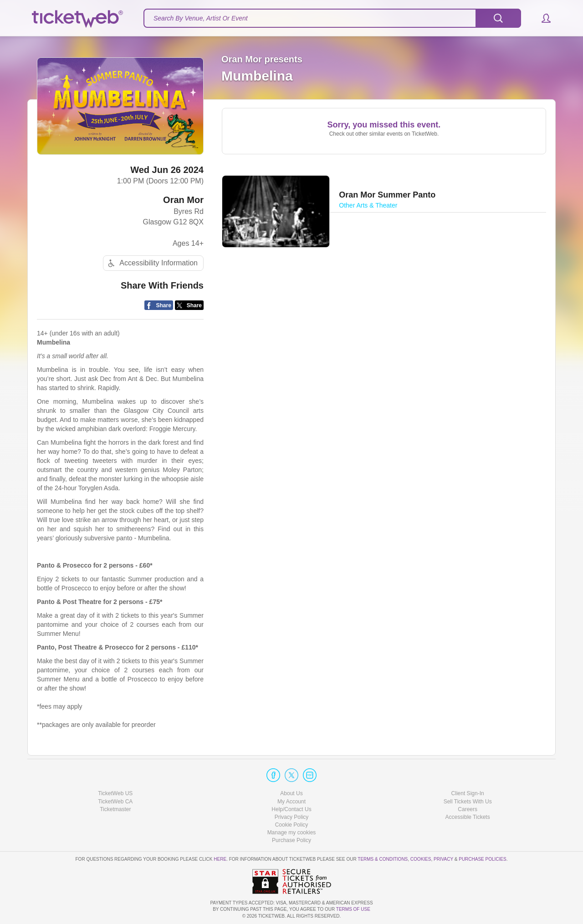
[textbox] (332, 18)
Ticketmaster (115, 809)
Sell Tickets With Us (468, 802)
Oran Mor (183, 200)
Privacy (443, 859)
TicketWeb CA (115, 802)
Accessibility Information (152, 263)
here (220, 859)
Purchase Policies (482, 859)
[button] (542, 18)
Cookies (421, 859)
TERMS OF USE (353, 909)
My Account (291, 802)
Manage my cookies (292, 833)
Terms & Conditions (383, 859)
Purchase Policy (291, 840)
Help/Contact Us (291, 809)
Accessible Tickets (468, 817)
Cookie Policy (292, 825)
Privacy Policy (292, 817)
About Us (291, 793)
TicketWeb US (115, 793)
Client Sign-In (468, 793)
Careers (468, 809)
